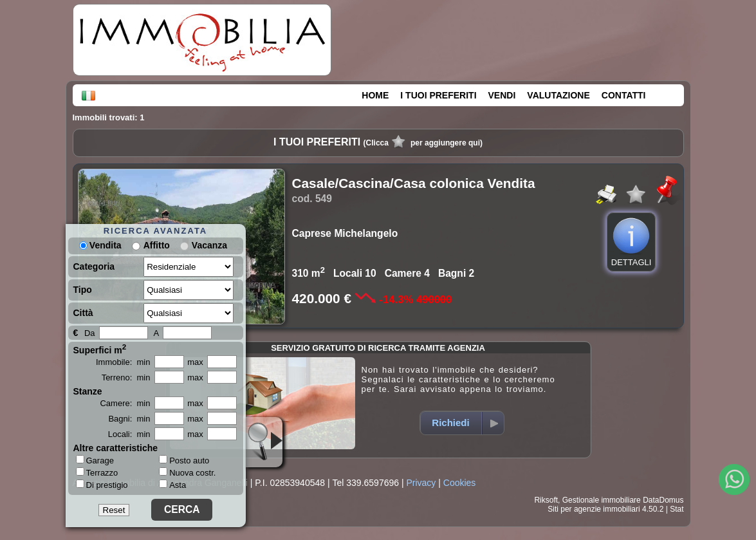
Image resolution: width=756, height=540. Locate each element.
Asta (172, 485)
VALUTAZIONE (558, 95)
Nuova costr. (187, 473)
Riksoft (546, 500)
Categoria (94, 266)
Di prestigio (102, 485)
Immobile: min (123, 362)
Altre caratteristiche (116, 448)
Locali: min (129, 434)
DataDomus (663, 500)
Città (83, 313)
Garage (95, 460)
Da (90, 333)
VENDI (502, 95)
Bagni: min (129, 419)
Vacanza (209, 245)
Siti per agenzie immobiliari (594, 509)
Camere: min (125, 403)
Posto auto (184, 461)
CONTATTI (624, 95)
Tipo (83, 290)
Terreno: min (126, 377)
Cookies (460, 483)
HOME (375, 95)
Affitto (157, 245)
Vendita (100, 245)
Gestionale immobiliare (602, 500)
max (195, 362)
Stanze (88, 391)
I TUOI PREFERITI (438, 95)
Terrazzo (97, 472)
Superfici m (100, 349)
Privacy (421, 483)
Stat (677, 509)
